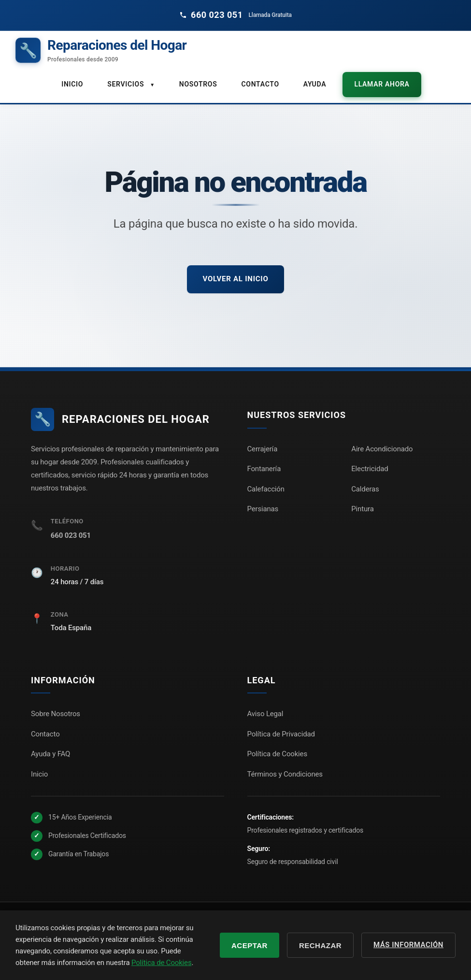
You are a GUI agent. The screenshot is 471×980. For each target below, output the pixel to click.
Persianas (263, 509)
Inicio (72, 84)
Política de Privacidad (281, 734)
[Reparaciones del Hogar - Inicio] (101, 50)
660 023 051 (71, 535)
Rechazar (320, 945)
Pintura (362, 509)
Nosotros (198, 84)
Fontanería (264, 469)
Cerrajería (263, 448)
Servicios (131, 84)
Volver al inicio (235, 279)
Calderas (365, 489)
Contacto (260, 84)
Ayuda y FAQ (50, 754)
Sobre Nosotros (56, 714)
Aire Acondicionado (382, 448)
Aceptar (250, 945)
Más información (408, 945)
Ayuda (315, 84)
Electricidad (370, 469)
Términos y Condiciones (285, 774)
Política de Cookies (277, 754)
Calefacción (266, 489)
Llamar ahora (382, 84)
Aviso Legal (265, 714)
